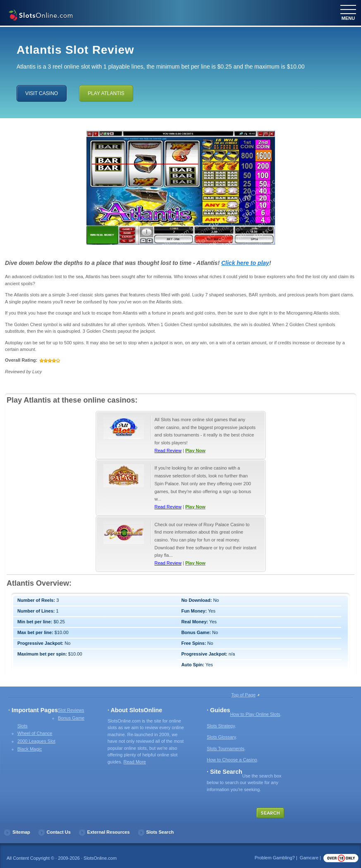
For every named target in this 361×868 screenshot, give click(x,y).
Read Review (168, 451)
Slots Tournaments (226, 749)
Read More (135, 762)
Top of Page (243, 695)
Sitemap (21, 832)
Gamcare (309, 858)
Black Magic (30, 749)
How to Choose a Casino (232, 760)
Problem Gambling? (275, 858)
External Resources (109, 832)
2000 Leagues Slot (36, 741)
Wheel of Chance (35, 733)
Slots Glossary (221, 737)
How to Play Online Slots (255, 714)
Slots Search (160, 832)
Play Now (195, 451)
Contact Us (59, 832)
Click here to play (245, 263)
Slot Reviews (71, 710)
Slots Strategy (221, 726)
